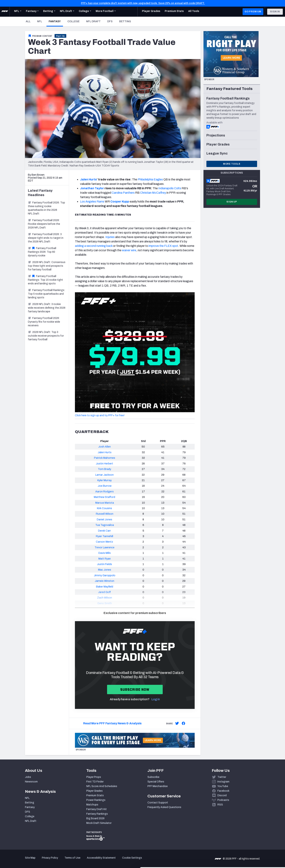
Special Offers (156, 782)
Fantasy (56, 21)
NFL (40, 21)
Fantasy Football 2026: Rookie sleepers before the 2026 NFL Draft (44, 224)
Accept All (254, 835)
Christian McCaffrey (153, 193)
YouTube (223, 786)
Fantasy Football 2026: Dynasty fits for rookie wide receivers (44, 322)
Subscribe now (135, 689)
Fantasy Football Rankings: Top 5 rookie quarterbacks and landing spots (46, 294)
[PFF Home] (5, 12)
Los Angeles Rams (92, 202)
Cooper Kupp (120, 202)
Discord (222, 795)
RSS (220, 805)
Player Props (94, 777)
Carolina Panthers (123, 193)
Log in (156, 699)
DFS (110, 21)
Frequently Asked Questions (164, 807)
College (73, 21)
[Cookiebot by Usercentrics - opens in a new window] (24, 861)
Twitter (222, 777)
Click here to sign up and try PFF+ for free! (100, 415)
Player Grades (94, 791)
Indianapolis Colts (170, 188)
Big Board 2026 (95, 818)
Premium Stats (95, 795)
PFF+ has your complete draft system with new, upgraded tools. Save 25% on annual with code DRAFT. (143, 3)
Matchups (92, 805)
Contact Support (158, 803)
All (28, 21)
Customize (255, 847)
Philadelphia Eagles (150, 179)
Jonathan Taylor (92, 188)
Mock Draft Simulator (99, 823)
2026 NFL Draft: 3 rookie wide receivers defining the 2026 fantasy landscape (47, 308)
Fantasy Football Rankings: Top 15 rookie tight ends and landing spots (45, 280)
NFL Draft (93, 21)
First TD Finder (95, 782)
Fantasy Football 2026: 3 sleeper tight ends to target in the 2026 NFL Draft (46, 238)
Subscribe (153, 777)
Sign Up (61, 36)
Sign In (275, 12)
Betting (125, 21)
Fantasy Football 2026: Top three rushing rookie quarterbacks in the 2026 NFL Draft (46, 208)
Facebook (223, 791)
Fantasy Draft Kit (96, 809)
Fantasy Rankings (97, 814)
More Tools (232, 164)
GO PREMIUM (253, 12)
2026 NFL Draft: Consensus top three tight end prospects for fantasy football (47, 266)
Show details (57, 861)
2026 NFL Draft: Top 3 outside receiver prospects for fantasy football (46, 336)
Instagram (223, 782)
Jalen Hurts (88, 179)
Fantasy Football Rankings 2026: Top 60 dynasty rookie (42, 252)
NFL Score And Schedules (102, 786)
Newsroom (31, 782)
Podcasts (223, 800)
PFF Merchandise (158, 786)
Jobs (28, 777)
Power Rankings (96, 800)
